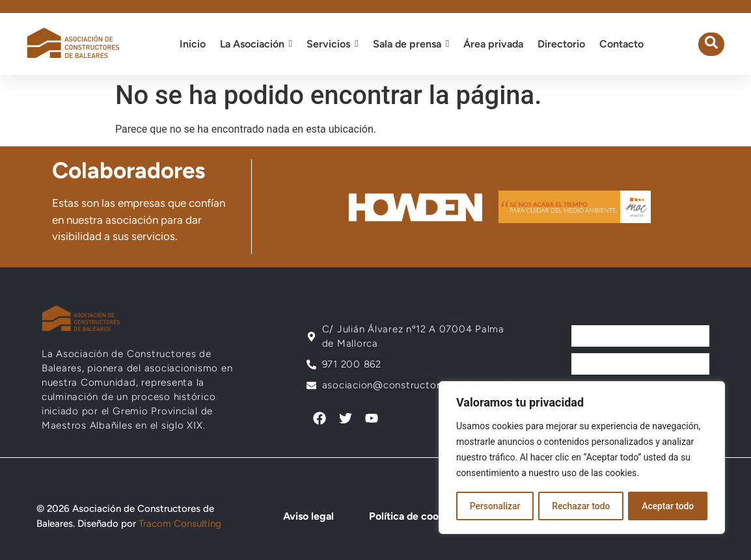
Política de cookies (410, 516)
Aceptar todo (668, 506)
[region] (582, 458)
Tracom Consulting (180, 524)
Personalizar (495, 506)
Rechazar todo (581, 506)
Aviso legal (306, 516)
